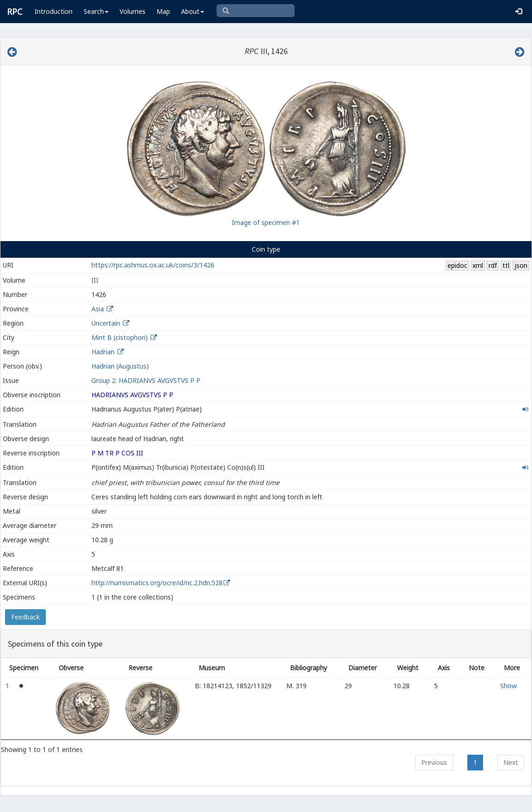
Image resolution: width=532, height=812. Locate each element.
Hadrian (103, 352)
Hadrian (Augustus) (120, 366)
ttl (506, 265)
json (521, 265)
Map (163, 11)
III (95, 280)
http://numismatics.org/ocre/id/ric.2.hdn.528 (157, 583)
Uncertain (106, 323)
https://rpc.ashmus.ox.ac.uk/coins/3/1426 (153, 265)
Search (96, 11)
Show (508, 686)
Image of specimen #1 (266, 222)
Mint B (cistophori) (120, 337)
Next (511, 762)
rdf (493, 265)
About (193, 11)
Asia (98, 309)
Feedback (25, 617)
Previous (434, 762)
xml (478, 265)
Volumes (133, 11)
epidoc (457, 265)
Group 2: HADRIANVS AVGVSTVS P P (146, 380)
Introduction (54, 11)
